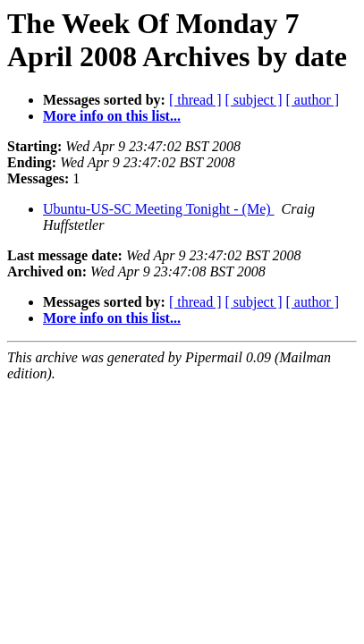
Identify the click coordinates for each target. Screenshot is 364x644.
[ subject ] (254, 100)
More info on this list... (112, 116)
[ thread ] (195, 100)
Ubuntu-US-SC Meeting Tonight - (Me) (159, 209)
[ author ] (313, 100)
